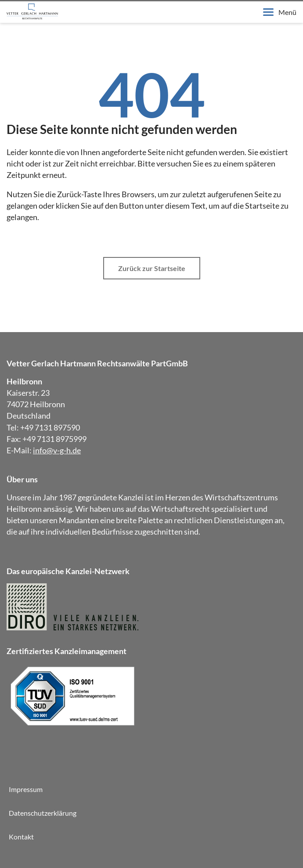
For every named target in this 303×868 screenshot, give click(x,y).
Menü (280, 12)
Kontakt (21, 837)
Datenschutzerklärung (43, 813)
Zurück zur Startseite (152, 268)
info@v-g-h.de (57, 450)
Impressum (26, 789)
